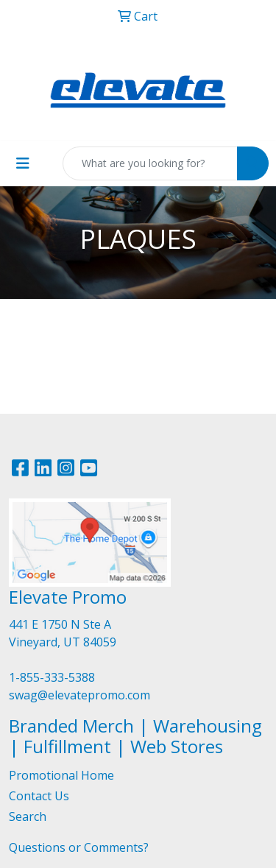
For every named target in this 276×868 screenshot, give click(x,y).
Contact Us (39, 796)
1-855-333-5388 (52, 677)
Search (28, 816)
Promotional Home (61, 775)
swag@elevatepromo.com (79, 695)
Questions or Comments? (79, 847)
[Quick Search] (150, 163)
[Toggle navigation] (23, 163)
